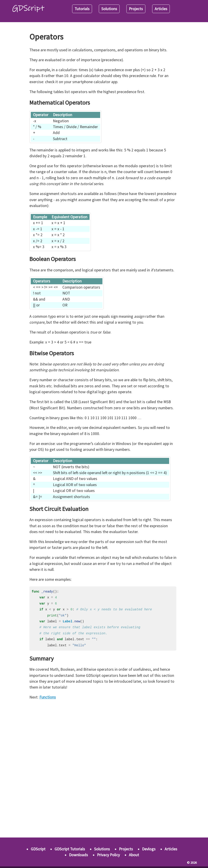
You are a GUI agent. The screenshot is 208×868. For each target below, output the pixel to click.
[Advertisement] (103, 736)
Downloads (78, 855)
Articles (161, 9)
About (134, 855)
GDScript (38, 849)
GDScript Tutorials (70, 849)
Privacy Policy (108, 855)
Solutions (109, 9)
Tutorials (82, 9)
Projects (136, 9)
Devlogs (149, 849)
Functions (48, 697)
